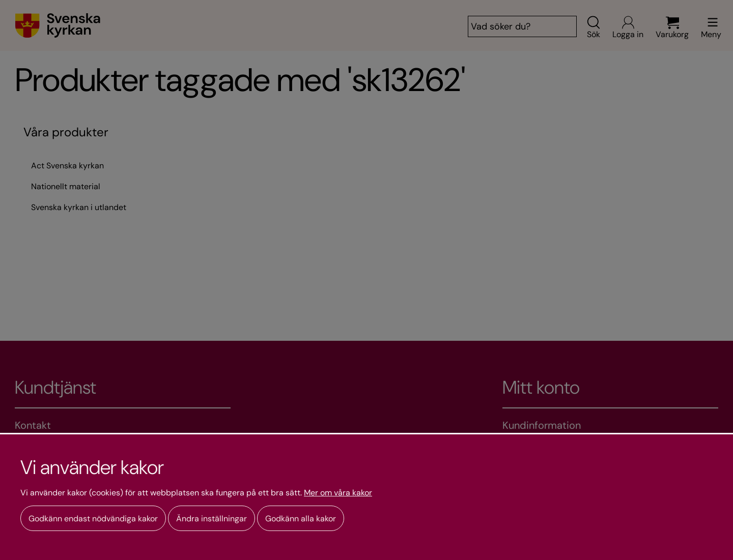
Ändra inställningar (212, 519)
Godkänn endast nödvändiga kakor (93, 519)
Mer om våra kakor (338, 493)
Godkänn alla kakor (301, 519)
